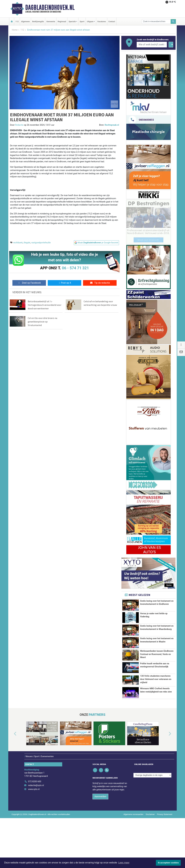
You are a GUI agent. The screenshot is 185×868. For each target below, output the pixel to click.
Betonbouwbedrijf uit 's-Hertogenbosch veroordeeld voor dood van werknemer (45, 305)
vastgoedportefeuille (41, 243)
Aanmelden (100, 839)
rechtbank (18, 243)
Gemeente (51, 21)
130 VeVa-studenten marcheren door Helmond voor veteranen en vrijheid (156, 706)
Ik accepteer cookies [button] (168, 863)
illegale (27, 243)
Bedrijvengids (38, 21)
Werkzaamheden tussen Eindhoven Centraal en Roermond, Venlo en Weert (157, 664)
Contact (112, 21)
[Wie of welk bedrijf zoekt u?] (152, 45)
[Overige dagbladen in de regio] (152, 818)
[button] (12, 777)
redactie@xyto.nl (36, 829)
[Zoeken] (173, 21)
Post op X (64, 283)
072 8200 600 (35, 825)
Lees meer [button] (124, 863)
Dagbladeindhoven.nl (50, 7)
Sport (82, 21)
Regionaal (62, 21)
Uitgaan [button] (90, 21)
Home (15, 30)
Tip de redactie (100, 283)
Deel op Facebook (29, 283)
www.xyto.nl (34, 832)
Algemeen (25, 21)
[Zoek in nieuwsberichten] (156, 21)
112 (17, 21)
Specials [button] (72, 21)
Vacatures (102, 21)
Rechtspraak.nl (112, 125)
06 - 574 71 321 (75, 268)
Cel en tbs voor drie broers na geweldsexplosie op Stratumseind (42, 322)
